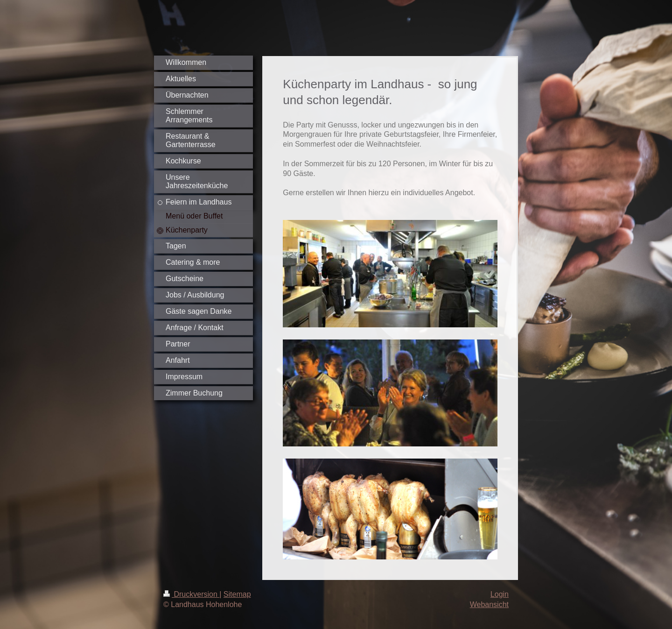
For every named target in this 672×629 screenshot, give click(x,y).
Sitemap (237, 594)
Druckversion (191, 594)
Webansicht (489, 604)
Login (500, 594)
